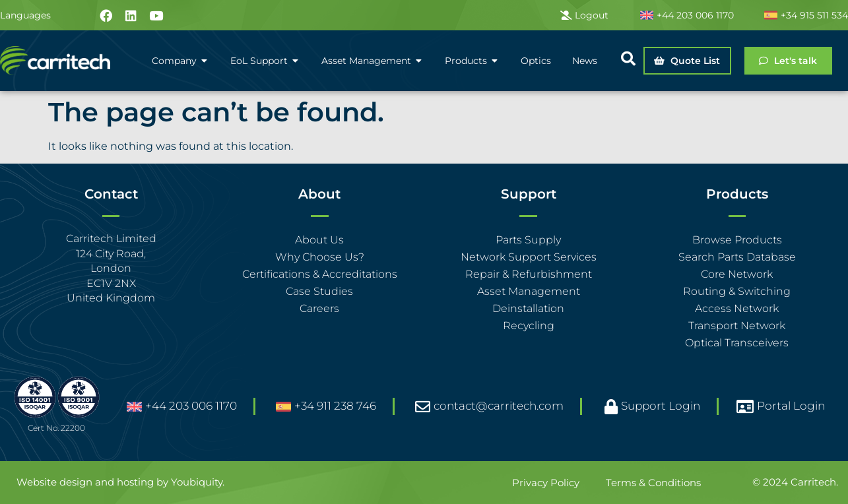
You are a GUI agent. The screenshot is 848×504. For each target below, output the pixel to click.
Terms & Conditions (653, 483)
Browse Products (737, 240)
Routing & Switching (737, 291)
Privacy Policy (546, 483)
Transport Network (737, 326)
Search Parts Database (737, 257)
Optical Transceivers (737, 343)
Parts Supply (528, 240)
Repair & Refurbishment (529, 274)
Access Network (737, 308)
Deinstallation (528, 308)
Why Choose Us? (320, 257)
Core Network (737, 274)
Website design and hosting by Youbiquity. (120, 482)
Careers (319, 308)
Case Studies (319, 291)
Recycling (529, 326)
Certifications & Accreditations (320, 274)
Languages (25, 15)
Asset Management (529, 291)
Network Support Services (529, 257)
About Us (319, 240)
